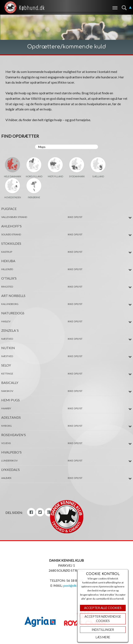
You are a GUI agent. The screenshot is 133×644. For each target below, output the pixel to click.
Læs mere (103, 637)
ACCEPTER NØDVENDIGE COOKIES (103, 619)
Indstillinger (103, 630)
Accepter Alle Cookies (103, 608)
